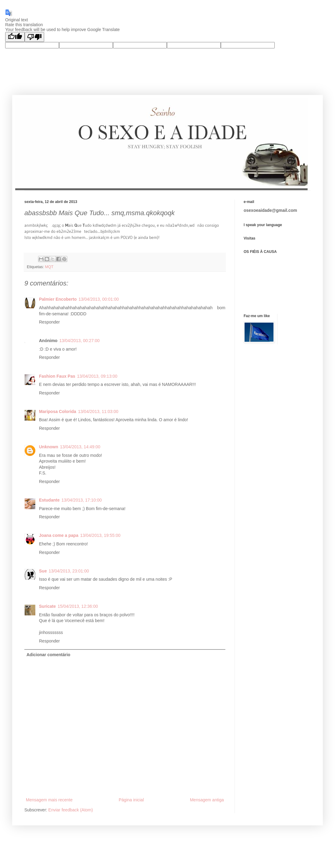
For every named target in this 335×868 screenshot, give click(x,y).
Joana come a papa (59, 535)
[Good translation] (15, 37)
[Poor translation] (34, 37)
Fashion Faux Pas (57, 376)
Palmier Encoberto (58, 299)
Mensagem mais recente (49, 800)
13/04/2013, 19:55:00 (100, 535)
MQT (49, 267)
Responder (49, 322)
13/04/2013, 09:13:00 (97, 376)
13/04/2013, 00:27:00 (79, 341)
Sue (43, 571)
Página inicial (131, 800)
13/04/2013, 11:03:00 (98, 411)
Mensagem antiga (207, 800)
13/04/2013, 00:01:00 (99, 299)
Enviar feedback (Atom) (71, 810)
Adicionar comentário (48, 655)
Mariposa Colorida (58, 411)
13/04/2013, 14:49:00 (80, 447)
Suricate (47, 606)
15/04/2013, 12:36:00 (78, 606)
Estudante (49, 500)
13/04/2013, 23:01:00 (69, 571)
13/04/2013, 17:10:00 (82, 500)
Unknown (49, 447)
